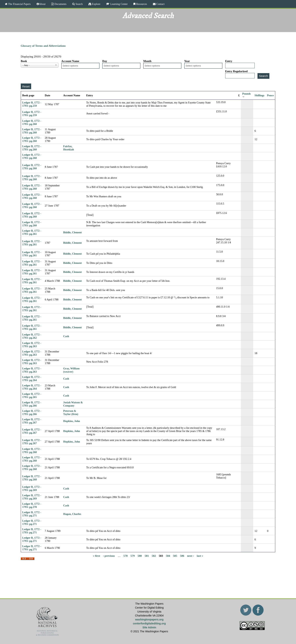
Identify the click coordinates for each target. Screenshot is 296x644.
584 (168, 556)
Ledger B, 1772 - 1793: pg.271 (32, 514)
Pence (271, 95)
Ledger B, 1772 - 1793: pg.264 (32, 379)
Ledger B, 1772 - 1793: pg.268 (32, 451)
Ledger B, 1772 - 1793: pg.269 (32, 488)
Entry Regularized (236, 71)
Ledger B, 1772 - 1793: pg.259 (32, 104)
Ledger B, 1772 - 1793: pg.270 (32, 505)
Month (147, 61)
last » (200, 556)
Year (187, 61)
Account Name (70, 61)
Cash (66, 336)
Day (105, 61)
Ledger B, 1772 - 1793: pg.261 (32, 232)
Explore (96, 4)
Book (24, 61)
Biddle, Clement (72, 232)
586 (182, 556)
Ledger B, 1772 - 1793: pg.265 (32, 396)
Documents (60, 4)
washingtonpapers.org (149, 619)
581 (147, 556)
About (42, 4)
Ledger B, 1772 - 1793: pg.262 (32, 336)
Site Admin (149, 627)
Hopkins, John (72, 421)
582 (154, 556)
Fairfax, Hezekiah (69, 148)
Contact (160, 4)
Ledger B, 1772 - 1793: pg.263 (32, 345)
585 (175, 556)
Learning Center (119, 4)
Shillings (259, 95)
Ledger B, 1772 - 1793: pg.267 (32, 421)
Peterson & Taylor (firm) (71, 412)
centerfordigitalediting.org (149, 623)
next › (190, 556)
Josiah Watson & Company (73, 404)
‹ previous (109, 556)
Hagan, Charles (72, 514)
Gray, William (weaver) (71, 370)
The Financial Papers (19, 4)
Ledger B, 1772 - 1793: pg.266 (32, 404)
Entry (229, 61)
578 (125, 556)
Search (79, 4)
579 (133, 556)
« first (96, 556)
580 (140, 556)
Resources (141, 4)
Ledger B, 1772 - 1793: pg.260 (32, 122)
